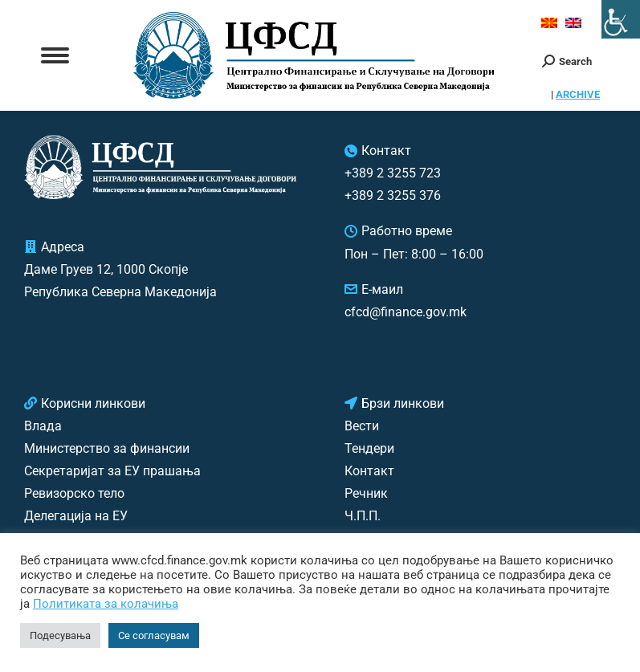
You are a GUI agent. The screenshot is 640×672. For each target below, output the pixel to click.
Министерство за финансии (107, 448)
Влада (43, 426)
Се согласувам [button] (154, 635)
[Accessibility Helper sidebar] (621, 19)
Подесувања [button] (60, 635)
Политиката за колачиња (106, 604)
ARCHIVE (578, 94)
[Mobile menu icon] (55, 55)
